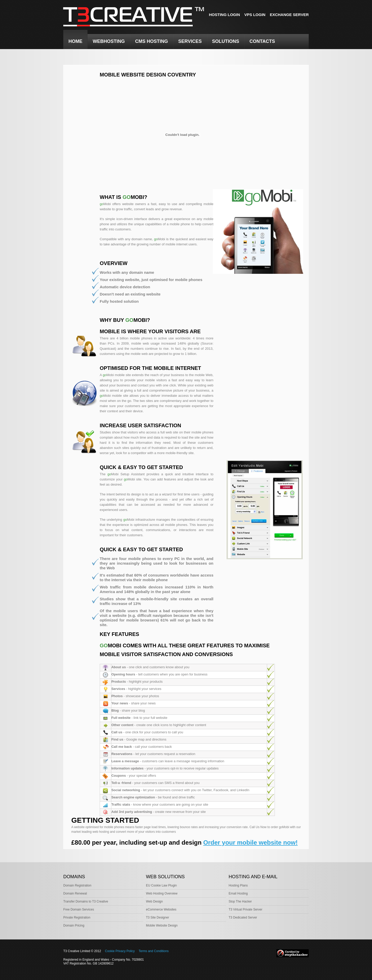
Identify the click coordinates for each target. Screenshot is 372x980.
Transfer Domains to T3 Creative (86, 901)
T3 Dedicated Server (243, 917)
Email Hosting (238, 893)
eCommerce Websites (161, 909)
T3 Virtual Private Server (246, 909)
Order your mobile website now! (250, 842)
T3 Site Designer (157, 917)
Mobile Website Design (162, 925)
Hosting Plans (238, 885)
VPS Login (255, 15)
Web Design (154, 901)
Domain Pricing (74, 925)
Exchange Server (289, 15)
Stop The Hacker (240, 901)
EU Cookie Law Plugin (161, 885)
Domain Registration (77, 885)
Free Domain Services (79, 909)
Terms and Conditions (154, 951)
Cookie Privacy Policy (120, 951)
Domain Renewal (75, 893)
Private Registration (77, 917)
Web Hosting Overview (162, 893)
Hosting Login (224, 15)
